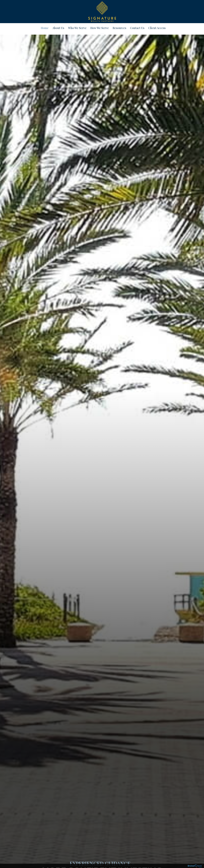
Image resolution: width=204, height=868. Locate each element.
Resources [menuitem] (119, 28)
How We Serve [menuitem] (100, 28)
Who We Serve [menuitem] (77, 28)
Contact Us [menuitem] (137, 28)
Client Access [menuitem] (157, 28)
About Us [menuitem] (58, 28)
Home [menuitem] (45, 28)
